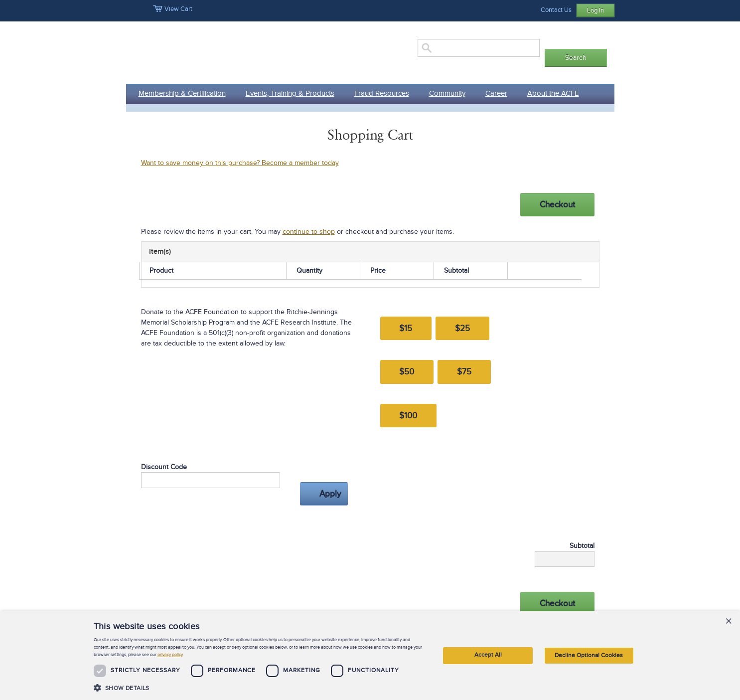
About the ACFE (553, 93)
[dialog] (370, 656)
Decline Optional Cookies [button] (589, 655)
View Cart (173, 9)
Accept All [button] (488, 655)
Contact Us (556, 10)
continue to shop (309, 232)
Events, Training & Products (290, 93)
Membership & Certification (182, 93)
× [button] (729, 622)
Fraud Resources (382, 93)
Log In (595, 10)
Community (447, 93)
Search (576, 58)
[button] (259, 688)
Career (496, 93)
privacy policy (170, 655)
